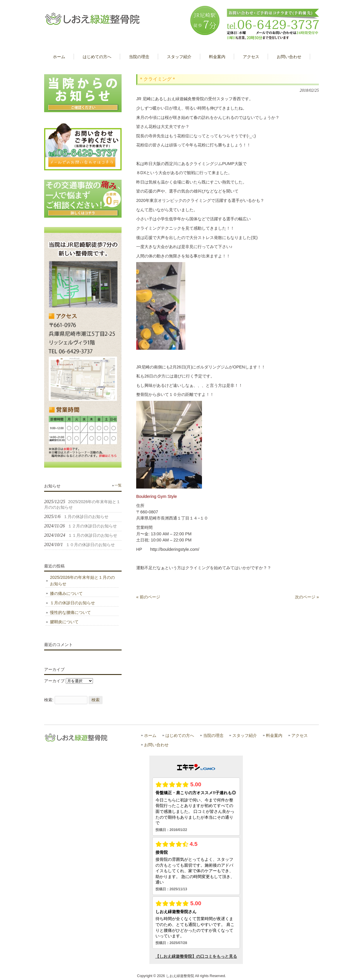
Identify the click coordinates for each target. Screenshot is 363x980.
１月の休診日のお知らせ (72, 603)
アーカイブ (54, 681)
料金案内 (274, 736)
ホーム (150, 736)
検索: (49, 700)
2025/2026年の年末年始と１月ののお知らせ (82, 581)
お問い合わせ (156, 745)
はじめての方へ (180, 736)
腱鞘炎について (64, 622)
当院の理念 (213, 736)
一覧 (118, 485)
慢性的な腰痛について (70, 612)
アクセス (300, 736)
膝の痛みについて (66, 593)
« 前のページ (148, 597)
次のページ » (307, 597)
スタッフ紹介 (245, 736)
